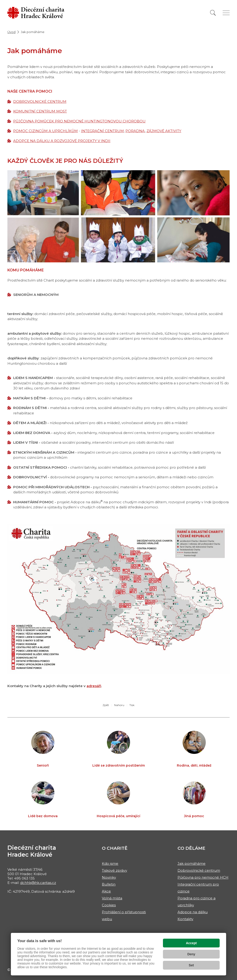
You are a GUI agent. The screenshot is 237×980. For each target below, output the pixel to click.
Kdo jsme (110, 863)
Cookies (109, 905)
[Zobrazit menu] (226, 13)
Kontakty (185, 919)
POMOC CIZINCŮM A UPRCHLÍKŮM (45, 131)
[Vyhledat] (213, 13)
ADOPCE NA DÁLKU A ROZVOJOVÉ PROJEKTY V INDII (62, 141)
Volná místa (112, 898)
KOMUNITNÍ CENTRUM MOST (40, 111)
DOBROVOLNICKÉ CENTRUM (40, 102)
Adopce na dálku (193, 912)
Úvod (11, 32)
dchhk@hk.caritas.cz (38, 883)
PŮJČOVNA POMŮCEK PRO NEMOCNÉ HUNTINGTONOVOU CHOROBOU (79, 121)
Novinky (109, 877)
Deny (191, 954)
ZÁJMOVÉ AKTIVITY (164, 131)
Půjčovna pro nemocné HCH (203, 877)
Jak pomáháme (192, 863)
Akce (106, 891)
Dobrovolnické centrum (199, 870)
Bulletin (109, 884)
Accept (191, 943)
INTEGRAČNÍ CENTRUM (102, 131)
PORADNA (135, 131)
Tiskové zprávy (114, 870)
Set (191, 965)
